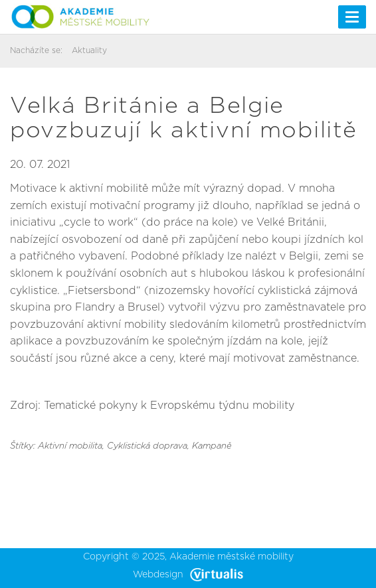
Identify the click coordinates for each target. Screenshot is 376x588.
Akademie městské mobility (232, 557)
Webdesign (188, 575)
